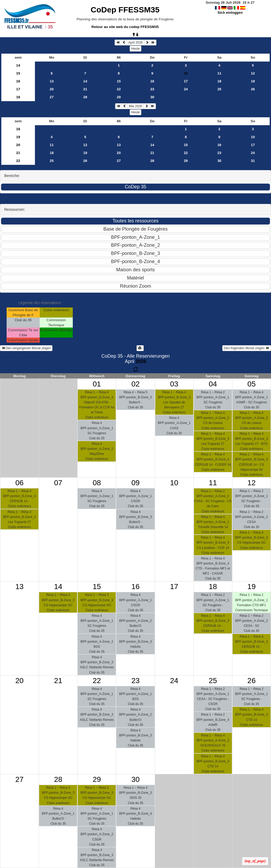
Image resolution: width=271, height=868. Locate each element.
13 (52, 81)
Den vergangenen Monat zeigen (26, 348)
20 (52, 89)
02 (135, 384)
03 (174, 384)
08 (97, 483)
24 (186, 89)
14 (18, 65)
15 (18, 73)
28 (85, 97)
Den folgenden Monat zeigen (247, 348)
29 (119, 97)
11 (219, 73)
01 (97, 384)
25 (219, 89)
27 (52, 97)
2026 (141, 361)
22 (119, 89)
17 (186, 81)
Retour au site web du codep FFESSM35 (125, 27)
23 (152, 89)
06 (19, 483)
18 (219, 81)
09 (135, 483)
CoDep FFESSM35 (125, 10)
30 (152, 97)
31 (253, 161)
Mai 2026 (135, 106)
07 (58, 483)
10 (253, 137)
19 (253, 81)
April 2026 (135, 43)
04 (213, 384)
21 (85, 89)
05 (252, 384)
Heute (135, 49)
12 (253, 73)
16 (18, 81)
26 (253, 89)
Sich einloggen (230, 13)
